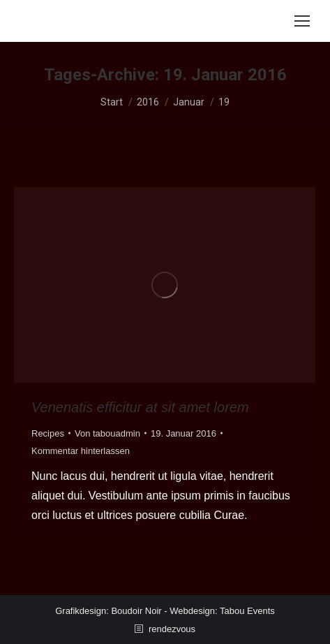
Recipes (48, 433)
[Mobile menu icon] (302, 21)
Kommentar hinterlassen (81, 451)
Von (107, 433)
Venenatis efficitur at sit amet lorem (140, 407)
